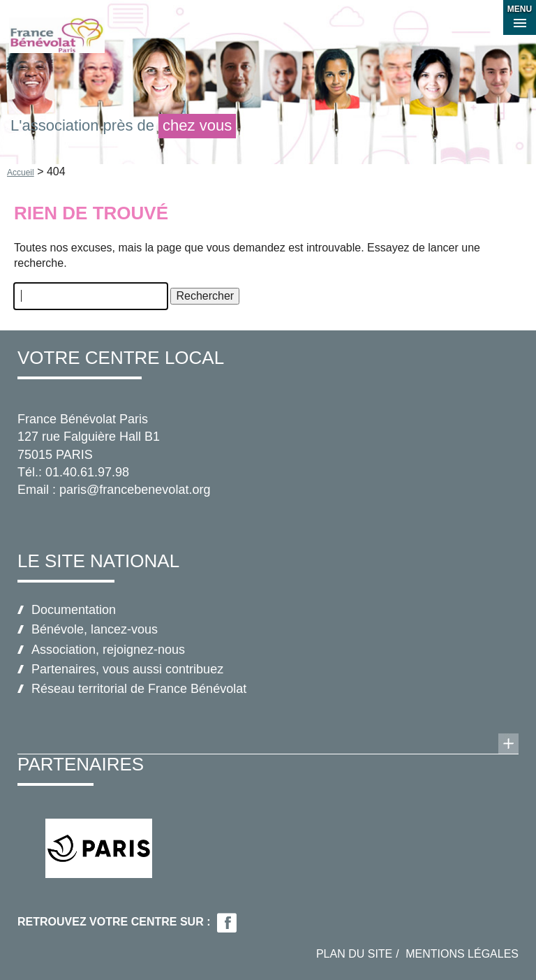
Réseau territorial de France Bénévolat (139, 689)
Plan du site (354, 954)
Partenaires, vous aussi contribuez (127, 669)
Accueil (21, 173)
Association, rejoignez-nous (108, 650)
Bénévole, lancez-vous (95, 629)
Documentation (74, 610)
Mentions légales (462, 954)
